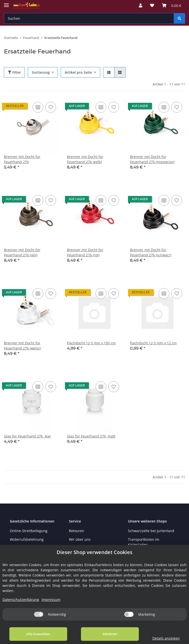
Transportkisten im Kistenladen (144, 542)
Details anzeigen (163, 638)
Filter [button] (14, 72)
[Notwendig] (39, 614)
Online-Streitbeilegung (29, 531)
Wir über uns (80, 539)
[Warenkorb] (172, 5)
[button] (141, 5)
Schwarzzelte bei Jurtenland (151, 531)
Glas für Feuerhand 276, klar (27, 436)
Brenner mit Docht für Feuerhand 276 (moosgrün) (152, 159)
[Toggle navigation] (6, 3)
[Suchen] (89, 18)
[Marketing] (129, 614)
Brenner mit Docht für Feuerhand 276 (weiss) (22, 346)
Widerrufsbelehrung (27, 539)
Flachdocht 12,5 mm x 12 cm (153, 343)
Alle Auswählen (37, 634)
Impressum (51, 600)
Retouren (77, 531)
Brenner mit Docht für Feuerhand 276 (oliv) (22, 252)
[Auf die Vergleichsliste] (38, 107)
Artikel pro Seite (78, 72)
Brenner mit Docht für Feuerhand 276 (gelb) (85, 159)
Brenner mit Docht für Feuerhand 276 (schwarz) (151, 252)
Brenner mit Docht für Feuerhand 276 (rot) (85, 252)
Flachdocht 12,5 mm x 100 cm (91, 343)
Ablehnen (105, 634)
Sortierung (41, 72)
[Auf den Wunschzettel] (51, 107)
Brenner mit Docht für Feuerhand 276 (22, 159)
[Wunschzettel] (152, 5)
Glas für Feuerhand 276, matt (91, 436)
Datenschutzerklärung (21, 600)
